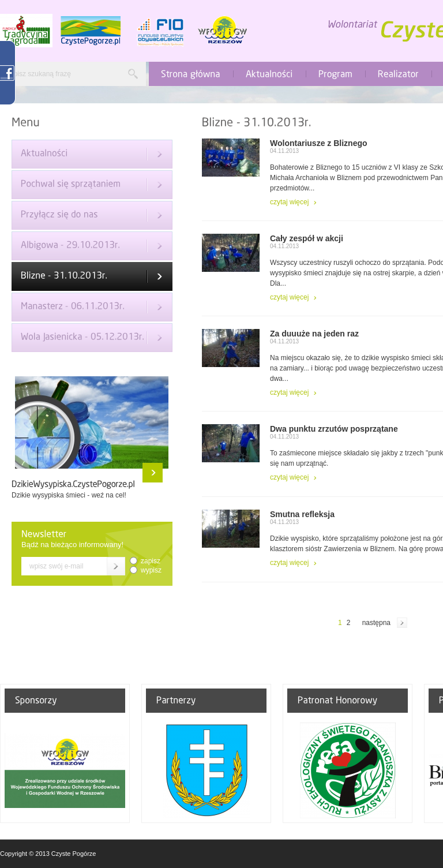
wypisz (151, 570)
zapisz (151, 561)
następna (376, 623)
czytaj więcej (289, 202)
